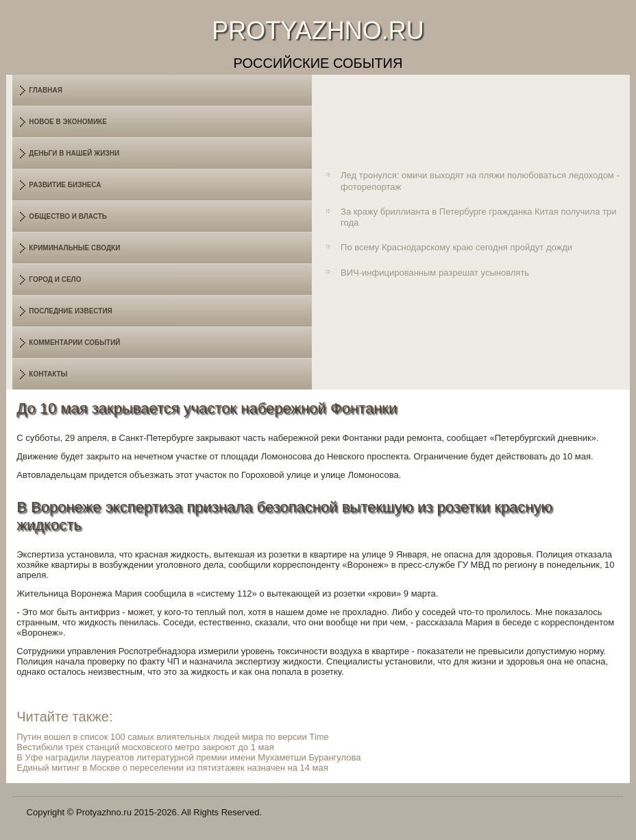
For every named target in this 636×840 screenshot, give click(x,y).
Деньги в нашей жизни (74, 153)
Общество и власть (68, 216)
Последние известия (70, 311)
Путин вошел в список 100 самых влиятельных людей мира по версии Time (172, 737)
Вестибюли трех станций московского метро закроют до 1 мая (145, 747)
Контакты (48, 374)
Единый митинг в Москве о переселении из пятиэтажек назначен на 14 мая (172, 768)
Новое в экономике (68, 122)
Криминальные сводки (74, 248)
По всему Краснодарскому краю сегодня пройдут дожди (456, 247)
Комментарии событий (74, 343)
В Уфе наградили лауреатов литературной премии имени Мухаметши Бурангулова (188, 757)
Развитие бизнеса (65, 185)
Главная (46, 90)
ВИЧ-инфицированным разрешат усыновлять (435, 273)
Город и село (55, 279)
